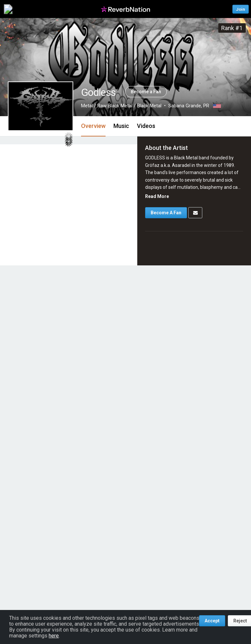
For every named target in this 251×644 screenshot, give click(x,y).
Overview (93, 126)
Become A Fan (166, 213)
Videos (146, 126)
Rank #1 (232, 28)
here (54, 636)
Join (241, 9)
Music (121, 126)
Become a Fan (146, 92)
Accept (212, 621)
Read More (157, 196)
